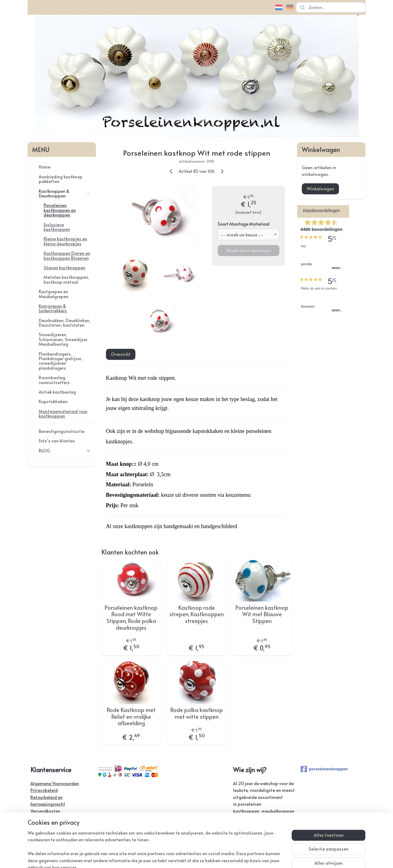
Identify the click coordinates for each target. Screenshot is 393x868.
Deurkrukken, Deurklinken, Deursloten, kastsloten (65, 323)
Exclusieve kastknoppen (57, 227)
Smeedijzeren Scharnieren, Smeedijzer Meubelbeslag (63, 339)
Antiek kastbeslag (57, 392)
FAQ (35, 825)
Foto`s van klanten (57, 441)
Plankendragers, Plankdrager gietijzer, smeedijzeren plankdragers (60, 361)
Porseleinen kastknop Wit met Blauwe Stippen (262, 614)
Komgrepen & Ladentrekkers (53, 308)
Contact (38, 818)
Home (45, 167)
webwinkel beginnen (217, 857)
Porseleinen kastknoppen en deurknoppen (60, 210)
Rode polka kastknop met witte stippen (196, 713)
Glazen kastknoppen (64, 268)
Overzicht (120, 354)
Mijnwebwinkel (270, 857)
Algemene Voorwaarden (55, 783)
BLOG (65, 451)
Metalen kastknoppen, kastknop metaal (66, 279)
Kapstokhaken (53, 401)
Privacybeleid (44, 790)
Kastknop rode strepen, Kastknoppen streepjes (196, 614)
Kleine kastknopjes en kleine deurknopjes (65, 241)
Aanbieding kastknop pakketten (60, 179)
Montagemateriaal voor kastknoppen (63, 414)
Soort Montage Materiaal (243, 224)
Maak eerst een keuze (248, 250)
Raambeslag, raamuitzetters (54, 380)
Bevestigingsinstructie (62, 431)
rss (194, 857)
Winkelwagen (320, 189)
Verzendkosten (45, 811)
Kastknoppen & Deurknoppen (65, 193)
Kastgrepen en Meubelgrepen (54, 294)
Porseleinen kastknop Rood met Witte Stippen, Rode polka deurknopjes (131, 617)
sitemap (182, 857)
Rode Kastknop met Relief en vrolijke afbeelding (131, 716)
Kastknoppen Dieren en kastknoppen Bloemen (67, 255)
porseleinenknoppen (324, 769)
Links (35, 832)
